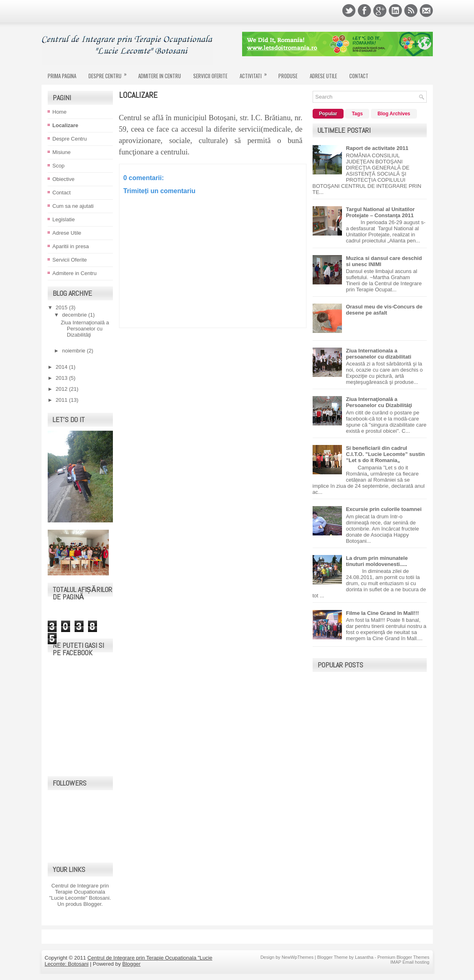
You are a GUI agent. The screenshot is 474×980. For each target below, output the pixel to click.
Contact (359, 76)
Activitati (256, 73)
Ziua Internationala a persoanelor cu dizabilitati (379, 354)
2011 (63, 400)
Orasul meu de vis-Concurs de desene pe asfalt (384, 310)
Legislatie (64, 219)
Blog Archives (394, 114)
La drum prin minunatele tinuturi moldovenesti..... (377, 561)
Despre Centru (110, 73)
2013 (63, 378)
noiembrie (74, 351)
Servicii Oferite (210, 76)
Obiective (64, 179)
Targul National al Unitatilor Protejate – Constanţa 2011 (380, 212)
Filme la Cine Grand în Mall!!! (383, 613)
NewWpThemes (298, 957)
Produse (288, 76)
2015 (63, 307)
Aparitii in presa (71, 246)
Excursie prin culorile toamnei (384, 509)
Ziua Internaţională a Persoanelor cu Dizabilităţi (85, 329)
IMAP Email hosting (410, 962)
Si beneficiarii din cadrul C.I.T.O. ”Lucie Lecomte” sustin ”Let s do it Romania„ (386, 454)
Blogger (92, 904)
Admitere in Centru (160, 76)
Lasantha (364, 957)
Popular (328, 114)
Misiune (62, 152)
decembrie (75, 315)
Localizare (66, 125)
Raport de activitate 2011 (377, 148)
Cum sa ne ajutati (73, 206)
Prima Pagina (62, 76)
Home (60, 112)
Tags (357, 114)
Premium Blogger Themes (403, 957)
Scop (59, 166)
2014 (63, 367)
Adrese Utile (323, 76)
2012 (63, 389)
